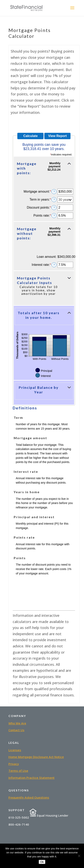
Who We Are (17, 723)
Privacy (14, 764)
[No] (79, 856)
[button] (44, 171)
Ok (42, 862)
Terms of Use (18, 771)
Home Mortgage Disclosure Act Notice (36, 757)
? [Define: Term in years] (54, 200)
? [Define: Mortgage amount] (54, 192)
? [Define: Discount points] (54, 208)
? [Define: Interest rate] (54, 265)
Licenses (15, 750)
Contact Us (16, 730)
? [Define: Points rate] (54, 216)
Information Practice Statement (32, 778)
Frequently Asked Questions (29, 797)
